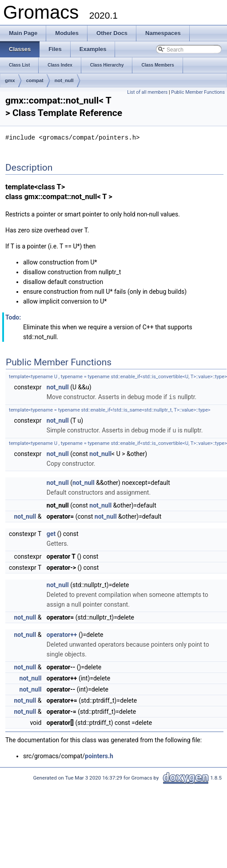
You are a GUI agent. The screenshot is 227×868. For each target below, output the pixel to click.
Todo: (13, 317)
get (51, 532)
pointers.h (99, 755)
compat (35, 80)
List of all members (147, 92)
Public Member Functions (198, 92)
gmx (10, 80)
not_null (64, 80)
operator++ (62, 633)
